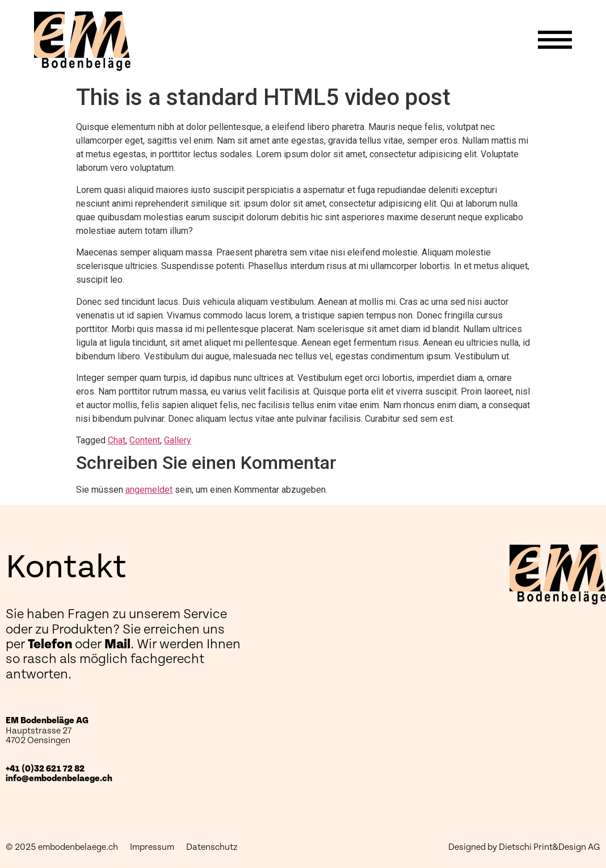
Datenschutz (212, 847)
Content (145, 440)
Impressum (152, 847)
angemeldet (149, 490)
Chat (117, 440)
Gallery (178, 440)
